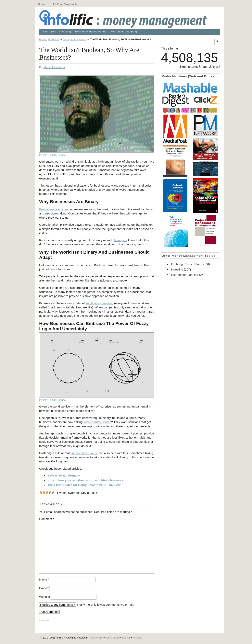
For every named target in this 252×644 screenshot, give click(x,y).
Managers (121, 240)
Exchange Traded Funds (91, 32)
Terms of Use (113, 638)
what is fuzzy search (98, 422)
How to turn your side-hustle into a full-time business (85, 480)
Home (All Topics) (49, 39)
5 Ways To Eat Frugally (64, 475)
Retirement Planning (124, 32)
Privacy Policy (96, 638)
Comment (47, 519)
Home (42, 4)
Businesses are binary (54, 209)
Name (44, 579)
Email (44, 588)
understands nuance (84, 453)
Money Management (75, 39)
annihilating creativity (100, 303)
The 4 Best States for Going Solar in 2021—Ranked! (84, 485)
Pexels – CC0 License (52, 155)
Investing (65, 32)
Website (45, 597)
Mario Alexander (54, 67)
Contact (137, 638)
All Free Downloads (65, 4)
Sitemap (126, 638)
